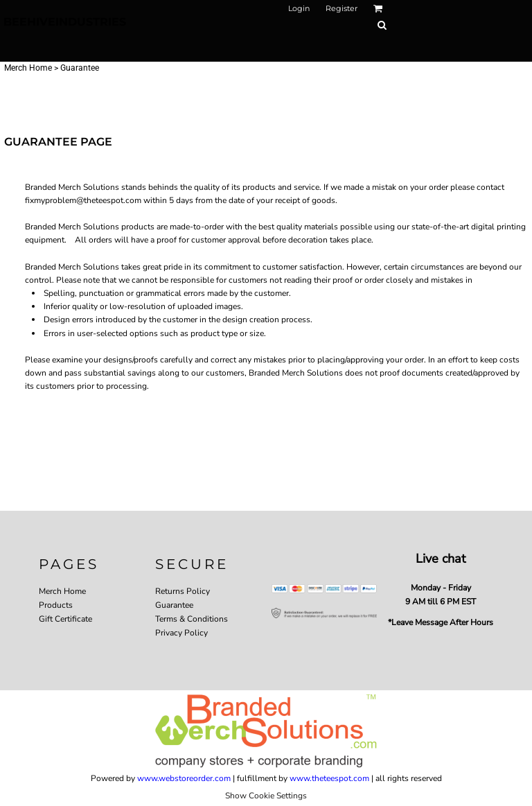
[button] (378, 8)
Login (299, 8)
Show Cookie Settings (266, 796)
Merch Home (28, 68)
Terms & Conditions (192, 619)
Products (56, 605)
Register (342, 8)
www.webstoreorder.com (184, 778)
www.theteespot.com (329, 778)
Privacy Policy (181, 633)
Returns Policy (183, 591)
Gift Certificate (65, 619)
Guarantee (174, 605)
